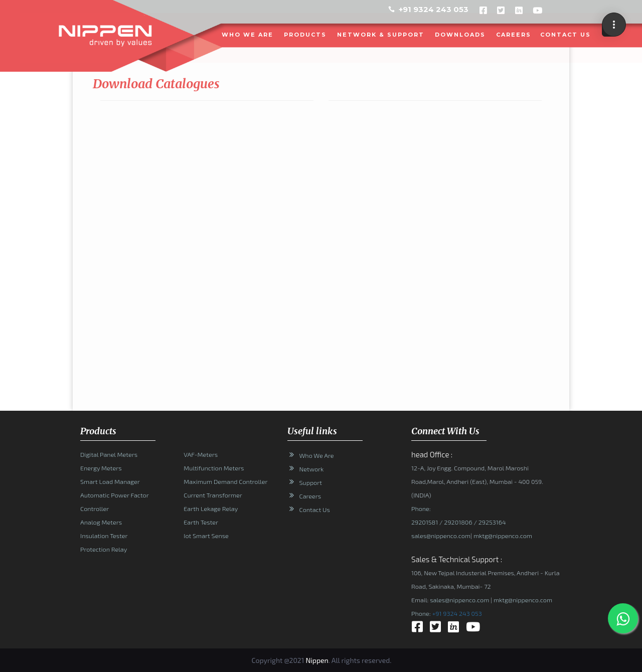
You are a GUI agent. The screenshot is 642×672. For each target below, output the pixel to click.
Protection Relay (104, 549)
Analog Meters (101, 522)
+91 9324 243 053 (434, 9)
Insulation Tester (104, 536)
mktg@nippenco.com (502, 536)
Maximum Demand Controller (225, 481)
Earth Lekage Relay (211, 509)
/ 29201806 (455, 522)
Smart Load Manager (110, 481)
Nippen (317, 660)
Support (311, 482)
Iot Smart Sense (206, 536)
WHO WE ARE (248, 35)
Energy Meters (101, 468)
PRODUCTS (306, 35)
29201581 (425, 522)
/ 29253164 (489, 522)
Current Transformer (213, 495)
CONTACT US (566, 35)
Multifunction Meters (214, 468)
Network (312, 469)
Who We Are (317, 455)
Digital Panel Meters (109, 454)
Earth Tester (201, 522)
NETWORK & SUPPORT (381, 35)
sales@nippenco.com (441, 536)
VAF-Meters (201, 454)
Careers (514, 35)
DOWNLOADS (461, 35)
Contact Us (315, 510)
